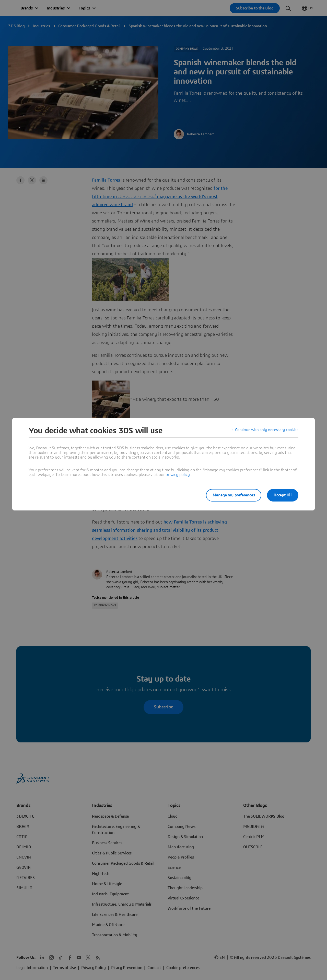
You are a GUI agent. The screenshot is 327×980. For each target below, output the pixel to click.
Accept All (283, 495)
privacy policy (178, 475)
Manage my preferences (231, 495)
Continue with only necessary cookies (266, 431)
